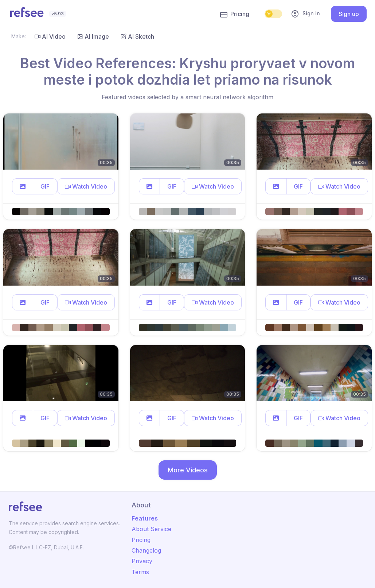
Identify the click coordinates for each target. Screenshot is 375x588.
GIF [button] (45, 186)
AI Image (93, 36)
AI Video (50, 36)
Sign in (305, 14)
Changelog (146, 550)
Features (145, 518)
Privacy (142, 561)
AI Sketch (137, 36)
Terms (140, 572)
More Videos (188, 470)
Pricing (235, 14)
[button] (23, 186)
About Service (151, 529)
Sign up (349, 14)
